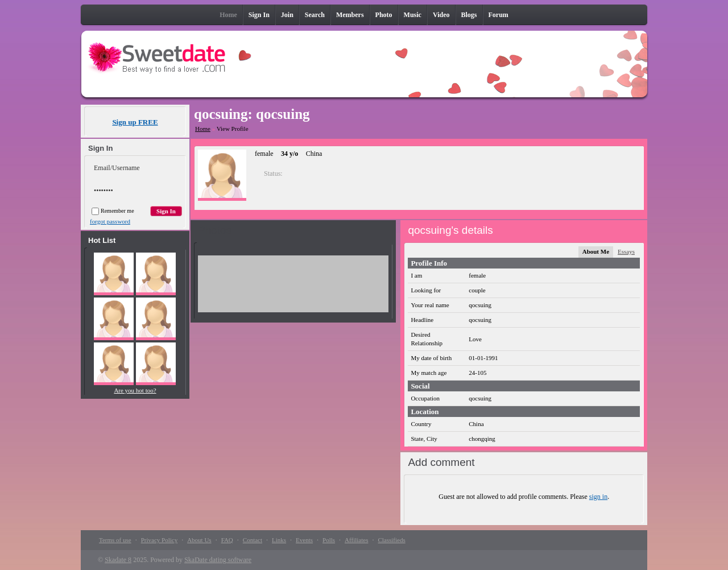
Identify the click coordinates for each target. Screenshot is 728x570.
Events (304, 540)
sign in (598, 497)
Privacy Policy (159, 540)
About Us (199, 540)
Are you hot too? (135, 390)
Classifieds (391, 540)
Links (279, 540)
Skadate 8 (118, 560)
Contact (253, 540)
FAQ (227, 540)
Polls (329, 540)
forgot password (110, 221)
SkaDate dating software (218, 560)
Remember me (113, 211)
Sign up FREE (135, 122)
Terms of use (115, 540)
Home (203, 129)
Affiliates (356, 540)
